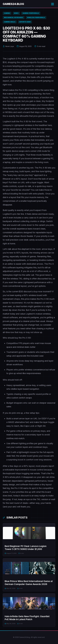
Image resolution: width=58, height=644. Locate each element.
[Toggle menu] (53, 4)
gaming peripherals (31, 13)
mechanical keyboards (14, 17)
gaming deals (10, 22)
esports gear (25, 22)
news (16, 13)
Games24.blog (13, 4)
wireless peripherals (36, 17)
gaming (7, 13)
